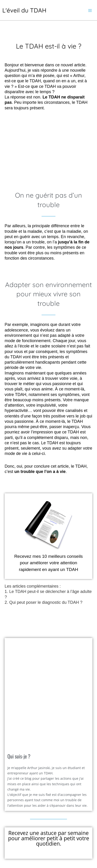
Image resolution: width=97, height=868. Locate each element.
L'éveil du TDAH (24, 10)
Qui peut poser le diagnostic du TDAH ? (46, 602)
